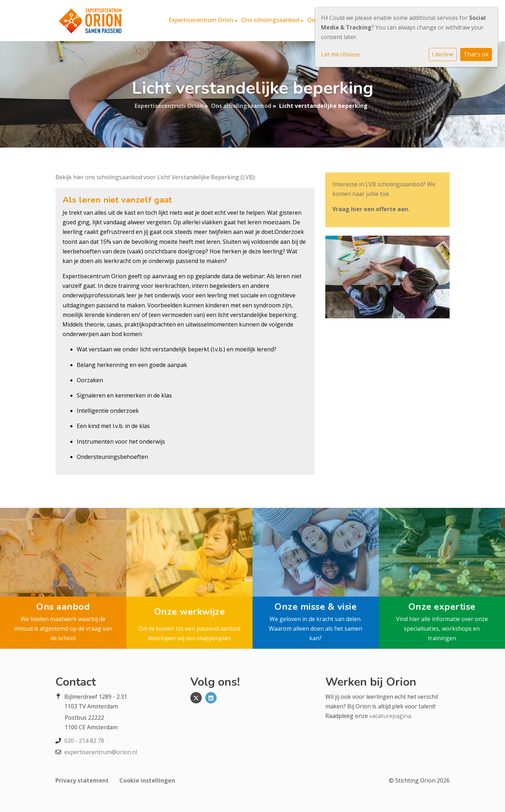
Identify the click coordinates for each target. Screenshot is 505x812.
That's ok (476, 54)
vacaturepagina (390, 716)
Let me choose (340, 54)
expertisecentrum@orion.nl (101, 752)
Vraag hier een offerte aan (370, 209)
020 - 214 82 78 (84, 741)
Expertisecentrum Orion (202, 20)
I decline (443, 54)
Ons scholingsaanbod (271, 20)
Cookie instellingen (147, 780)
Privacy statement (82, 780)
